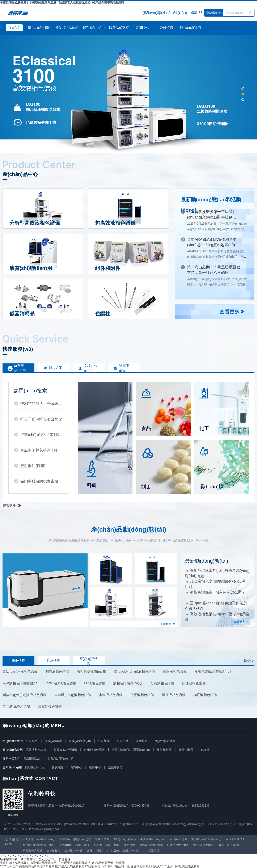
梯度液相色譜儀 (205, 695)
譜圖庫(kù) (115, 767)
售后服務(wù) (32, 759)
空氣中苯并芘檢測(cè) (39, 450)
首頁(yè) (14, 28)
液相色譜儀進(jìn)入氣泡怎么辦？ (216, 592)
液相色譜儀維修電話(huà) (213, 671)
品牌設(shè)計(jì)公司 (78, 851)
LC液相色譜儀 (95, 683)
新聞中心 (143, 28)
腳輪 (117, 845)
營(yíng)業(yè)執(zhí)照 (157, 824)
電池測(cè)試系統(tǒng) (206, 839)
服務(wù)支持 (119, 28)
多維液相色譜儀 (111, 695)
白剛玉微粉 (82, 845)
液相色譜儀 (31, 13)
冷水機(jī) (65, 845)
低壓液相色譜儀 (142, 695)
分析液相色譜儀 (162, 683)
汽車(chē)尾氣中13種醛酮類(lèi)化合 (51, 435)
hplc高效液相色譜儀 (61, 683)
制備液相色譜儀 (57, 671)
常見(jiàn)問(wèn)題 (61, 759)
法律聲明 (142, 741)
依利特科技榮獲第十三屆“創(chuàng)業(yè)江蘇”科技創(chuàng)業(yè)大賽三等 (210, 215)
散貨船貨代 (53, 851)
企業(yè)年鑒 (53, 741)
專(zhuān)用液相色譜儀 (20, 671)
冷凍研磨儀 (102, 839)
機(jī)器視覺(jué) (204, 845)
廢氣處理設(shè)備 (151, 845)
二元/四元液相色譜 (16, 707)
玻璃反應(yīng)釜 (178, 845)
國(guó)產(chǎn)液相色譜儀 (134, 671)
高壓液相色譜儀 (175, 671)
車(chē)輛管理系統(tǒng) (39, 845)
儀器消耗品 (186, 750)
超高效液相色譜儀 (65, 750)
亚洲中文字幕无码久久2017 (149, 866)
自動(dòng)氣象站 (125, 839)
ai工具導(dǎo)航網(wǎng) (39, 839)
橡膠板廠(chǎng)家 (152, 839)
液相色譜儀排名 (235, 839)
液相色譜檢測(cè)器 (128, 683)
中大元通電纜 (151, 851)
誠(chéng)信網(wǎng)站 (189, 824)
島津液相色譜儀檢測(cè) (21, 683)
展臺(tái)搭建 (102, 845)
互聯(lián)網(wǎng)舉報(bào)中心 (43, 829)
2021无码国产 (9, 866)
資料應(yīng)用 (94, 28)
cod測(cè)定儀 (178, 839)
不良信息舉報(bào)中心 (221, 824)
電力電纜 (130, 845)
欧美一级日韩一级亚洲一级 (112, 866)
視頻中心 (95, 767)
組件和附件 (164, 750)
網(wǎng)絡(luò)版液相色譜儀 (24, 695)
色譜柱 (205, 750)
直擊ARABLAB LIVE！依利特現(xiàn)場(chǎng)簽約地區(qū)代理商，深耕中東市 (213, 243)
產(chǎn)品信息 (67, 28)
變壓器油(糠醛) (33, 466)
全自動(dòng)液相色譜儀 (73, 695)
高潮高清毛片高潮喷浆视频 (37, 866)
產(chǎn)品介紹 (13, 750)
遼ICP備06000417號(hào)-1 (100, 824)
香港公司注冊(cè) (230, 845)
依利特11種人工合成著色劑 (43, 404)
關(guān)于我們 (40, 28)
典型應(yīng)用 (35, 767)
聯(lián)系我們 (191, 28)
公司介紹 (32, 741)
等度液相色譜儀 (174, 695)
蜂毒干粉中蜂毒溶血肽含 (41, 419)
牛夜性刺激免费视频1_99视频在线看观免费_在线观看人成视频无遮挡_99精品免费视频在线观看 (62, 3)
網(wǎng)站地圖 (165, 741)
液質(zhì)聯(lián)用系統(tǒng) (131, 750)
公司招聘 (166, 28)
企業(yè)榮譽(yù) (80, 741)
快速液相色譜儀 (194, 683)
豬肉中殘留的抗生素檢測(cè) (44, 481)
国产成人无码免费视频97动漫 (75, 866)
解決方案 (57, 767)
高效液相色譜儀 (36, 750)
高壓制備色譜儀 (50, 707)
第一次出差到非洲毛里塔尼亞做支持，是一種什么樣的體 (214, 270)
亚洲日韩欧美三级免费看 (184, 866)
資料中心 (76, 767)
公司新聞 (104, 741)
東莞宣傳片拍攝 (33, 851)
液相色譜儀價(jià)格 (91, 671)
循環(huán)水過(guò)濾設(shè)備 (118, 851)
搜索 (247, 661)
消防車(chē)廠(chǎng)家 (75, 839)
